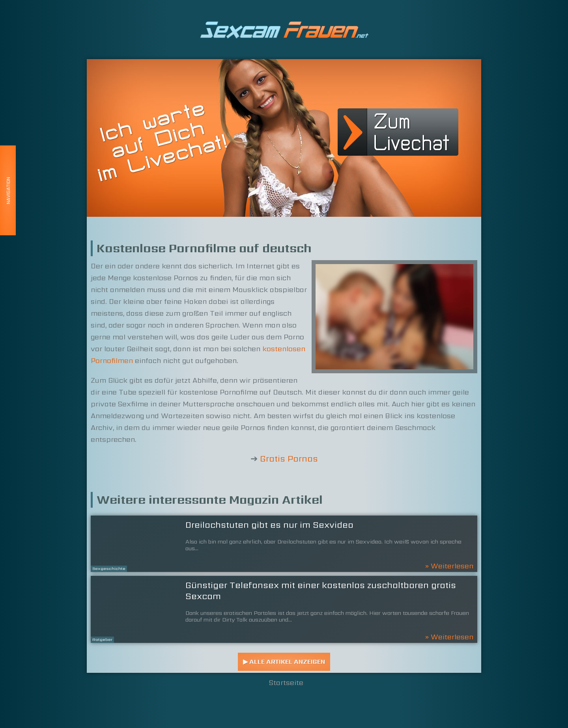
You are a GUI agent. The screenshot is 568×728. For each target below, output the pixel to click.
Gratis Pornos (289, 459)
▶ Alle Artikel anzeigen (284, 662)
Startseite (286, 682)
